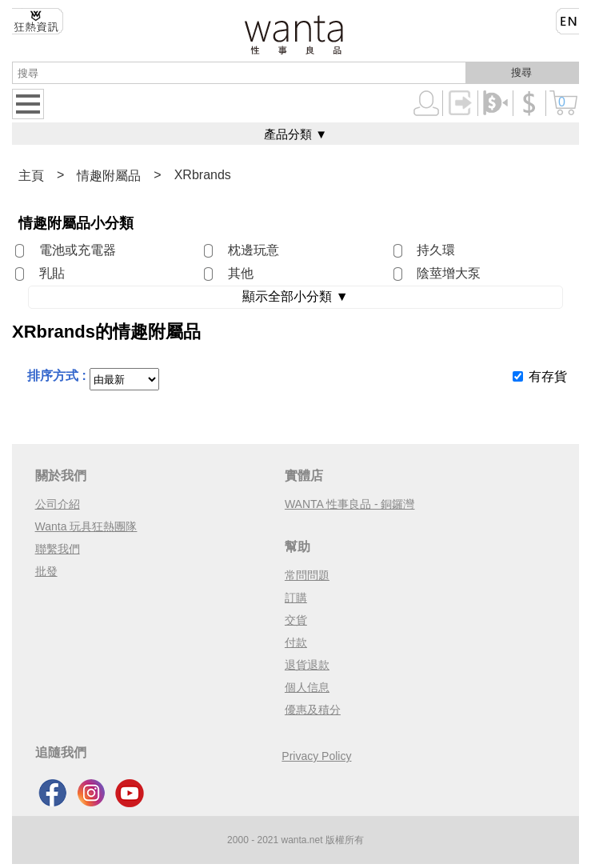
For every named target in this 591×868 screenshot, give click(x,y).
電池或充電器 (78, 250)
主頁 (31, 176)
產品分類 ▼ (295, 134)
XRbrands (203, 175)
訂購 (296, 598)
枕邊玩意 (254, 250)
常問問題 (307, 575)
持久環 (436, 250)
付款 (296, 642)
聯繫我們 (58, 549)
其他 (241, 273)
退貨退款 (307, 665)
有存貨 (548, 376)
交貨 (296, 620)
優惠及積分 (313, 710)
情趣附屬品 (109, 176)
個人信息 (307, 687)
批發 (46, 571)
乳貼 (52, 273)
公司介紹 (58, 504)
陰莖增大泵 (449, 273)
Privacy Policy (316, 756)
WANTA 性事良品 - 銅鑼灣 (350, 504)
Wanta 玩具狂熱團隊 (86, 526)
